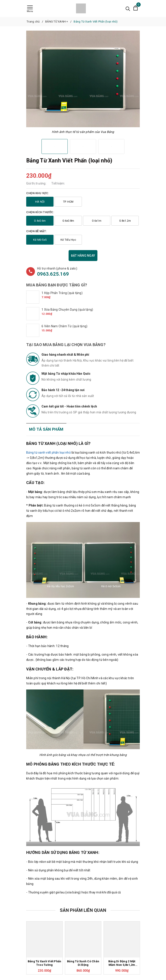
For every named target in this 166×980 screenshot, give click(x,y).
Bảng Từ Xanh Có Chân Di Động (83, 963)
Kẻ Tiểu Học (68, 240)
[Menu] (30, 9)
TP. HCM (68, 202)
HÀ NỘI (40, 202)
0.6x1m (97, 221)
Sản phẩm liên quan (83, 910)
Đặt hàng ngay (83, 256)
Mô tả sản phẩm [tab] (46, 429)
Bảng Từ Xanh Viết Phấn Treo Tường (45, 963)
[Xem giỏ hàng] (136, 9)
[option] (83, 79)
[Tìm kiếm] (128, 8)
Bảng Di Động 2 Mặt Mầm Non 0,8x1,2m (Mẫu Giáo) (122, 963)
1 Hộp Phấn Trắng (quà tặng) (62, 293)
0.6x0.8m (68, 221)
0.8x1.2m (125, 221)
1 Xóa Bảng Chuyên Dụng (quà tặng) (67, 310)
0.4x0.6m (40, 221)
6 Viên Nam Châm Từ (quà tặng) (64, 326)
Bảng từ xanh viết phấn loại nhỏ (48, 453)
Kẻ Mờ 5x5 (40, 240)
